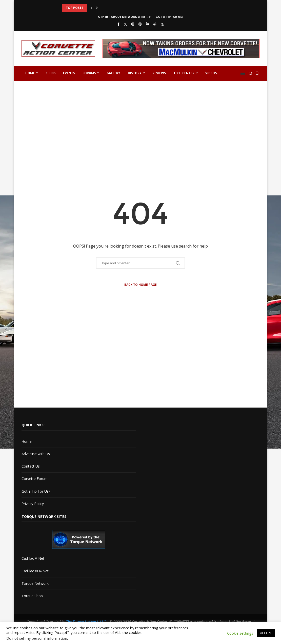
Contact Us (31, 466)
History (135, 73)
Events (69, 73)
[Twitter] (125, 24)
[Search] (251, 73)
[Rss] (162, 24)
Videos (211, 73)
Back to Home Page (140, 285)
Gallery (113, 73)
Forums (89, 73)
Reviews (159, 73)
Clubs (51, 73)
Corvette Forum (35, 479)
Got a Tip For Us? (169, 17)
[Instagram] (133, 24)
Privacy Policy (33, 504)
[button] (91, 8)
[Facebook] (118, 24)
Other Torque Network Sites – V (124, 17)
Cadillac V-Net (33, 558)
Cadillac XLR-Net (35, 571)
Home (30, 73)
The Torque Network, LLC (86, 622)
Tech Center (184, 73)
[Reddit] (155, 24)
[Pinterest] (140, 24)
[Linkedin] (147, 24)
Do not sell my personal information (37, 638)
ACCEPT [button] (266, 633)
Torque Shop (32, 596)
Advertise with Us (36, 454)
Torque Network (35, 583)
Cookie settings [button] (240, 633)
